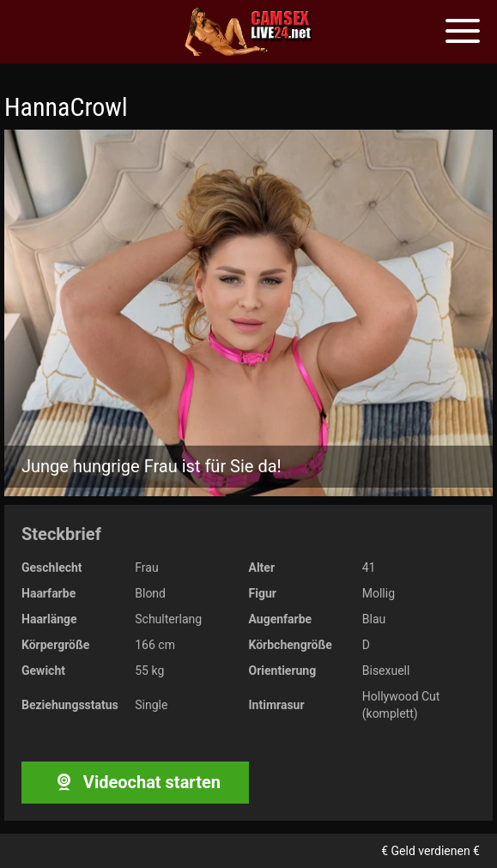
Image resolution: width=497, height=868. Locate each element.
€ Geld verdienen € (430, 851)
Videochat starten (135, 782)
